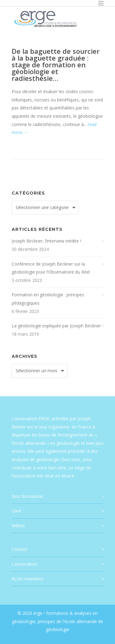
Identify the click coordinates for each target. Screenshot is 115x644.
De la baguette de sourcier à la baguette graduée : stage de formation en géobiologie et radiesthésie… (56, 65)
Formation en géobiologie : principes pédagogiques (48, 299)
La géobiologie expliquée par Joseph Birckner (56, 326)
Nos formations (27, 496)
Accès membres (28, 579)
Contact (19, 549)
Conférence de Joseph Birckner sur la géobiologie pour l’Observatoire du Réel (51, 268)
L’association (25, 564)
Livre (16, 511)
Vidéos (18, 525)
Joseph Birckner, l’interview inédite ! (46, 241)
